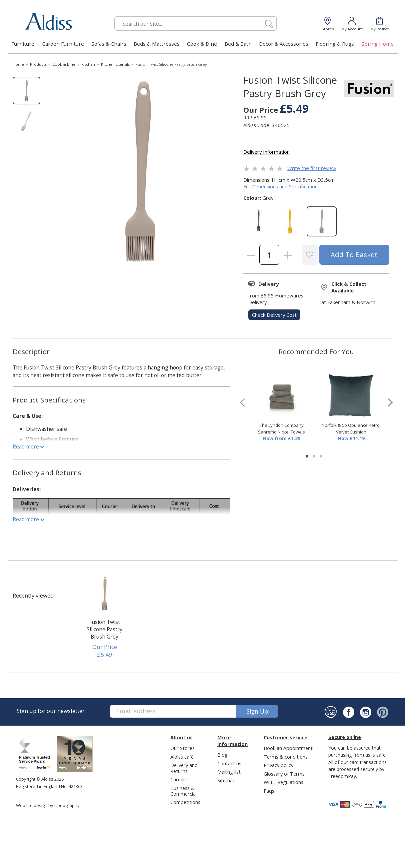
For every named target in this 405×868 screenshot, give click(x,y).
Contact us (229, 763)
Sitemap (226, 780)
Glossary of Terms (284, 774)
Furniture (23, 44)
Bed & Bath (238, 44)
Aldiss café (182, 757)
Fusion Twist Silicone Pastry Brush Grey (104, 629)
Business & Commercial (183, 791)
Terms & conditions (286, 757)
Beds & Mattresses (157, 44)
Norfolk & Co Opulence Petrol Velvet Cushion (351, 428)
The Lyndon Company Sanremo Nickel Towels (281, 428)
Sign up (257, 711)
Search (114, 16)
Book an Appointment (288, 748)
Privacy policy (278, 765)
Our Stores (182, 748)
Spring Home (377, 44)
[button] (307, 456)
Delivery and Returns (184, 768)
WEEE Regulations (283, 782)
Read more (28, 447)
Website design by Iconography (48, 805)
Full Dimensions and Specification (280, 186)
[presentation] (242, 403)
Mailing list (229, 772)
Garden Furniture (63, 44)
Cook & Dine (202, 44)
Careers (179, 779)
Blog (222, 755)
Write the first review (312, 168)
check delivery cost (274, 315)
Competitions (185, 802)
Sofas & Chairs (109, 44)
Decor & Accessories (284, 44)
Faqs (269, 791)
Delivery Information (266, 152)
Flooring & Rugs (335, 44)
